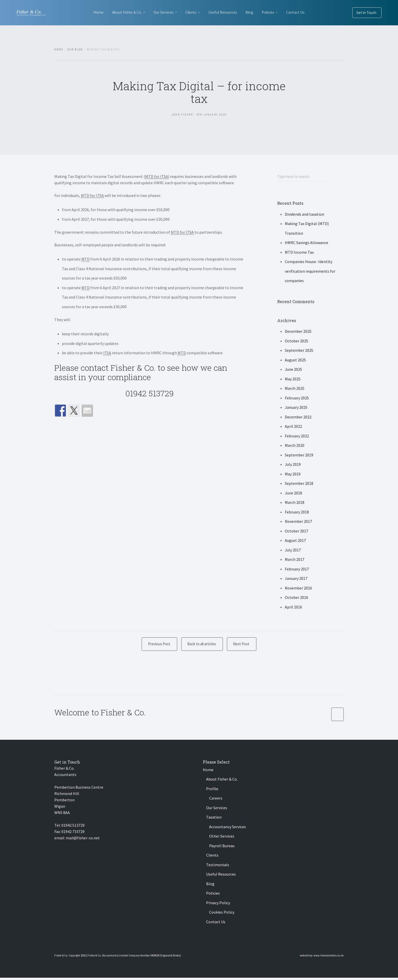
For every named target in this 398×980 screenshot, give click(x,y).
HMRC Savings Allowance (306, 243)
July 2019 (293, 465)
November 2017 (298, 522)
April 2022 (293, 427)
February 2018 (297, 512)
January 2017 (296, 579)
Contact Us (95, 37)
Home (84, 12)
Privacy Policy (218, 905)
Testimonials (218, 867)
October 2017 (296, 531)
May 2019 (293, 474)
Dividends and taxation (304, 215)
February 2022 (297, 436)
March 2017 (295, 560)
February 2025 (297, 398)
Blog (262, 12)
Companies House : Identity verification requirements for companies (310, 272)
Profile (212, 791)
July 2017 (293, 550)
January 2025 (296, 408)
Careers (216, 800)
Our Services (160, 12)
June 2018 (293, 493)
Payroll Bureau (222, 848)
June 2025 (293, 370)
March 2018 (295, 503)
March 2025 (295, 389)
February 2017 (297, 569)
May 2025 (293, 379)
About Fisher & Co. (118, 12)
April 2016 (293, 607)
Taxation (214, 819)
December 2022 (298, 417)
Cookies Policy (222, 914)
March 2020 (295, 446)
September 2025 (299, 351)
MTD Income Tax (299, 253)
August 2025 (295, 360)
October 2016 (296, 598)
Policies (286, 12)
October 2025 (296, 341)
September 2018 (299, 484)
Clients (193, 12)
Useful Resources (230, 12)
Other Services (222, 838)
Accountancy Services (228, 829)
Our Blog (75, 49)
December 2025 (298, 332)
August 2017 (295, 541)
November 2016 (298, 588)
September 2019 (299, 455)
